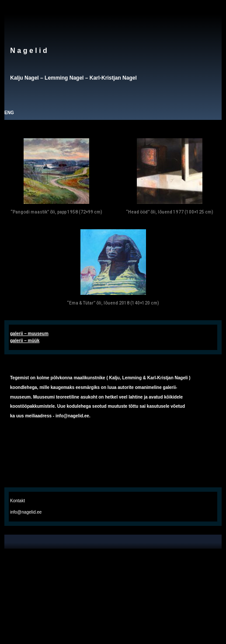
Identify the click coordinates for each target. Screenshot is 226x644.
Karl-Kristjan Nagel (113, 78)
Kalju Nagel (24, 78)
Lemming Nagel (64, 78)
